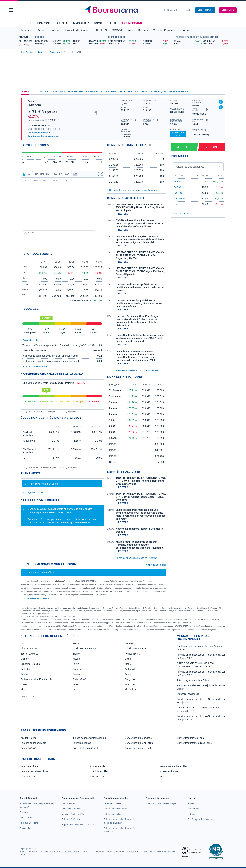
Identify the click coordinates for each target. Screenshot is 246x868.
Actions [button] (42, 30)
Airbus (128, 664)
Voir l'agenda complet (33, 492)
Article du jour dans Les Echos (193, 680)
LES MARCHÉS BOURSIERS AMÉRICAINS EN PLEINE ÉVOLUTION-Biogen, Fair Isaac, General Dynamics (140, 271)
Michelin (25, 659)
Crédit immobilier (99, 771)
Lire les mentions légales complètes (36, 598)
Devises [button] (143, 30)
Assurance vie (98, 766)
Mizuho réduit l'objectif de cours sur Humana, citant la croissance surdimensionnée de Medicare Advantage (139, 545)
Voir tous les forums (156, 565)
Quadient (77, 669)
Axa (23, 643)
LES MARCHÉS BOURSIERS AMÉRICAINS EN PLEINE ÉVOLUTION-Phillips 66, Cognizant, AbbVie (140, 255)
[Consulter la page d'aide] (187, 10)
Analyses (58, 91)
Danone (25, 674)
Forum (186, 30)
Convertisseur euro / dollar (139, 748)
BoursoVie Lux (178, 134)
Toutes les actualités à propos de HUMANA (136, 370)
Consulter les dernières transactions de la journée (134, 190)
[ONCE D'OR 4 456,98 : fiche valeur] (124, 44)
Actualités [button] (26, 30)
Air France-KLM (29, 649)
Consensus (94, 91)
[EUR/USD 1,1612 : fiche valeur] (157, 41)
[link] (24, 812)
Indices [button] (56, 30)
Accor (128, 674)
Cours (25, 91)
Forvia (76, 664)
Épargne (44, 23)
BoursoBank (132, 23)
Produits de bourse (133, 91)
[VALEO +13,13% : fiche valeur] (187, 44)
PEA (162, 777)
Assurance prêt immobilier (173, 766)
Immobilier (81, 23)
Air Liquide (130, 669)
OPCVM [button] (117, 30)
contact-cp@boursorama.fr (75, 523)
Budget (61, 23)
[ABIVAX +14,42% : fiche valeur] (187, 41)
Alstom (76, 659)
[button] (11, 10)
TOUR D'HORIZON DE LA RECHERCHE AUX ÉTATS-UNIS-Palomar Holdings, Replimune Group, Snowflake (141, 481)
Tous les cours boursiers (33, 743)
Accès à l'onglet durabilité (35, 366)
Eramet (76, 654)
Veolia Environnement (84, 649)
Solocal (77, 674)
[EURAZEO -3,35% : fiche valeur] (215, 44)
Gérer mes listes (181, 213)
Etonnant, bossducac (188, 694)
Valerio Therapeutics (136, 649)
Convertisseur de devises (138, 738)
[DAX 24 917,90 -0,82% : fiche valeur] (90, 44)
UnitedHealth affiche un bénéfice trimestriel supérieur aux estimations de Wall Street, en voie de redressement (141, 338)
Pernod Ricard (132, 654)
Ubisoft (128, 659)
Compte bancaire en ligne (34, 771)
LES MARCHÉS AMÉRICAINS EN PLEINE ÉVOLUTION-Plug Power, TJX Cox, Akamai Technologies (140, 207)
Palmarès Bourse (82, 743)
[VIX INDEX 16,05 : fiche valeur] (157, 44)
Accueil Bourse (28, 738)
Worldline (130, 684)
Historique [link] (158, 91)
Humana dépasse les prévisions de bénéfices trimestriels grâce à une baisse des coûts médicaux (139, 303)
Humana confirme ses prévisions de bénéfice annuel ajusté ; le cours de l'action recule (141, 287)
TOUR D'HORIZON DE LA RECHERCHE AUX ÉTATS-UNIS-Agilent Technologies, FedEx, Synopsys (141, 497)
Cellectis (25, 669)
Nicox (23, 690)
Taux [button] (130, 30)
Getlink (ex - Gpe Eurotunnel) (36, 679)
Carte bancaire (28, 777)
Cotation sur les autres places (43, 136)
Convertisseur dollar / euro (139, 743)
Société (111, 91)
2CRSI (177, 204)
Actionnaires (179, 91)
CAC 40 (24, 37)
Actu (113, 23)
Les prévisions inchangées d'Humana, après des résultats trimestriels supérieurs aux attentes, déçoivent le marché (140, 239)
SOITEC (178, 193)
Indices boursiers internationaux (90, 738)
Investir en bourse (169, 771)
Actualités (41, 91)
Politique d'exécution (39, 133)
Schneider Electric (30, 664)
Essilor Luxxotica (29, 654)
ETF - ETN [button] (100, 30)
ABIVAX (177, 181)
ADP (75, 690)
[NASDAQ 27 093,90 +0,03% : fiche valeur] (53, 44)
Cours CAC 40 (28, 748)
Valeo (76, 684)
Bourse (26, 23)
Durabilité (76, 91)
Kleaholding (131, 690)
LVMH (24, 684)
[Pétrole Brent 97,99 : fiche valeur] (124, 41)
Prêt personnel (98, 777)
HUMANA (34, 105)
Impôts (99, 23)
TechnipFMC (79, 679)
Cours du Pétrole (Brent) (86, 748)
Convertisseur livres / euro (191, 738)
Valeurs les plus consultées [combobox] (190, 167)
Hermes (129, 643)
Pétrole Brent (180, 199)
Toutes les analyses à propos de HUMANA (136, 558)
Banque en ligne (29, 766)
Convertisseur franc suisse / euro (194, 743)
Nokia (76, 643)
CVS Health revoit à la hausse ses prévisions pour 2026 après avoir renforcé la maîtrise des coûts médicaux (140, 223)
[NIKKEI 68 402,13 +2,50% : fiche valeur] (90, 41)
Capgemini (130, 679)
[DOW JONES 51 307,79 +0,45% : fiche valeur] (53, 41)
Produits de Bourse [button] (77, 30)
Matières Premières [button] (165, 30)
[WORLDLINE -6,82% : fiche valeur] (215, 41)
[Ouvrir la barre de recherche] (172, 10)
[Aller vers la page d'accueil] (122, 10)
